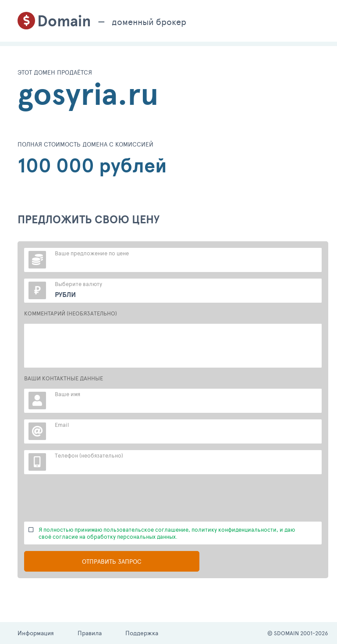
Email (62, 425)
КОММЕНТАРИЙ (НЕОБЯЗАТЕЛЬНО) (71, 313)
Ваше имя (67, 394)
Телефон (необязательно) (89, 455)
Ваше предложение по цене (92, 253)
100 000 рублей (92, 165)
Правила (90, 633)
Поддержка (142, 633)
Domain (64, 21)
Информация (36, 633)
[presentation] (91, 498)
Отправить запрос (112, 561)
